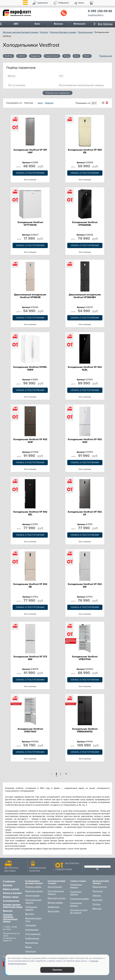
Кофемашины (32, 930)
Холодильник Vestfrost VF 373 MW (30, 658)
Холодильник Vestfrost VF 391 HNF (30, 151)
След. (65, 774)
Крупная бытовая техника (63, 32)
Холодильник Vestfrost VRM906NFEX (85, 730)
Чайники (97, 895)
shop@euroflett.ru (96, 15)
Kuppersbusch (52, 56)
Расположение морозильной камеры (81, 85)
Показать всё (106, 56)
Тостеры (97, 904)
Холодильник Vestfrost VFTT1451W (30, 224)
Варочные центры (57, 898)
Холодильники (85, 32)
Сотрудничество (11, 901)
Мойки (28, 947)
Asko (76, 56)
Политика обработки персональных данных (10, 918)
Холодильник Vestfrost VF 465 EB (85, 151)
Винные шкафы (55, 903)
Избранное (64, 3)
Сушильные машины (76, 893)
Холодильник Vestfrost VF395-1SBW (30, 368)
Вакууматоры (32, 943)
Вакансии (8, 911)
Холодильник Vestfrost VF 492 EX (85, 513)
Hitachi (87, 56)
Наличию (29, 103)
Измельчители (100, 887)
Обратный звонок (64, 13)
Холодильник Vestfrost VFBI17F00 (85, 658)
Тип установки (17, 85)
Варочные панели (34, 891)
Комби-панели (32, 938)
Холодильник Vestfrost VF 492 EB (30, 586)
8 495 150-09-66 (100, 11)
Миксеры (97, 909)
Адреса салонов (11, 889)
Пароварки (31, 925)
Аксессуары (54, 911)
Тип (61, 76)
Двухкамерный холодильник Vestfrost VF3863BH (85, 296)
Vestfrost (8, 56)
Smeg (66, 56)
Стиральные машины (31, 908)
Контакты (8, 885)
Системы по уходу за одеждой (79, 911)
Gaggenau (35, 56)
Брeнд (12, 76)
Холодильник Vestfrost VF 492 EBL (30, 513)
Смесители (31, 951)
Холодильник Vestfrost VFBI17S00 (30, 730)
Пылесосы (98, 891)
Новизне (49, 103)
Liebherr (22, 56)
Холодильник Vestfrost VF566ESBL (85, 224)
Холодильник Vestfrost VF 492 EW (85, 586)
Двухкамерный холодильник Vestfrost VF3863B (30, 296)
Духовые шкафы (33, 887)
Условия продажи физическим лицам (13, 906)
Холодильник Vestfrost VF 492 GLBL (85, 368)
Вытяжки (30, 914)
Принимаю (57, 970)
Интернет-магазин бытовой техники (21, 32)
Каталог (44, 32)
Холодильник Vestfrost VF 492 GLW (85, 441)
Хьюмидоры (54, 907)
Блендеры (97, 900)
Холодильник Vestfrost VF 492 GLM (30, 441)
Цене (40, 103)
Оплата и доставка (12, 893)
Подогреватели (33, 934)
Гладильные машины (76, 904)
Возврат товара (11, 897)
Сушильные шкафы (80, 899)
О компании (9, 881)
